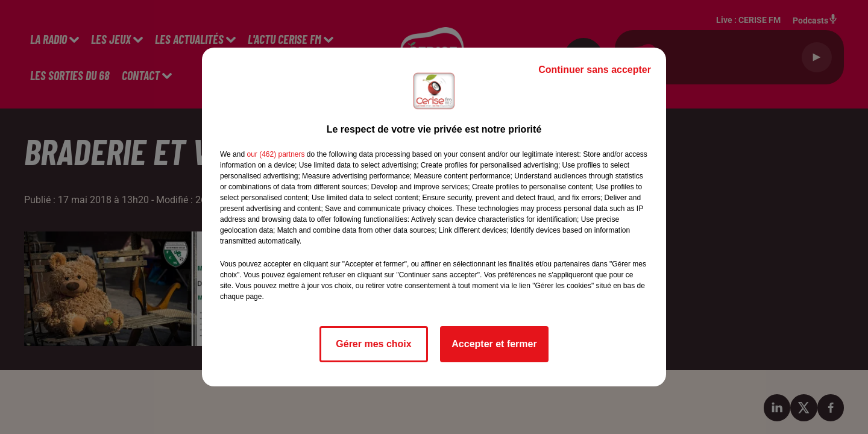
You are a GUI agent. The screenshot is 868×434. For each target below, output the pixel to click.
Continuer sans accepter (595, 70)
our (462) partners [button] (275, 154)
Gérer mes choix (373, 344)
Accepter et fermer (494, 344)
